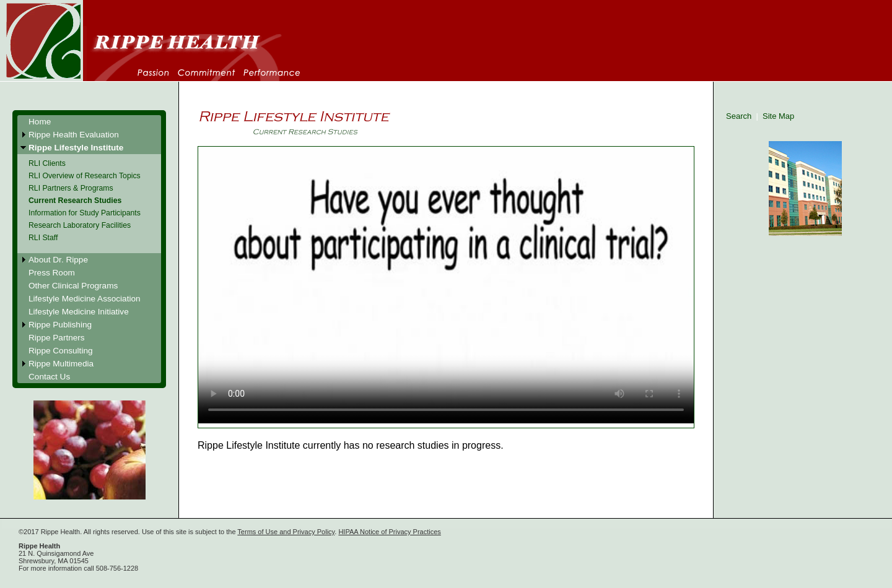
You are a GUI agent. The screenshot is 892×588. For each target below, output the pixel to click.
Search (739, 116)
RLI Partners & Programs (71, 188)
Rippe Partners (57, 338)
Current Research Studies (75, 201)
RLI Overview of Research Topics (85, 176)
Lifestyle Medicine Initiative (79, 312)
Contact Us (49, 377)
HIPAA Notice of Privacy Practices (389, 532)
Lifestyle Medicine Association (85, 299)
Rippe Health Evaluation (74, 135)
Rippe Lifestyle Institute (76, 148)
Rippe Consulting (61, 351)
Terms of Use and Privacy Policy (286, 532)
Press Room (52, 273)
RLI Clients (47, 163)
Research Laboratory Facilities (80, 225)
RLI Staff (43, 238)
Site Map (778, 116)
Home (40, 122)
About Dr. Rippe (58, 260)
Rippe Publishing (60, 325)
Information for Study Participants (85, 213)
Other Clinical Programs (73, 286)
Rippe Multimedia (61, 364)
